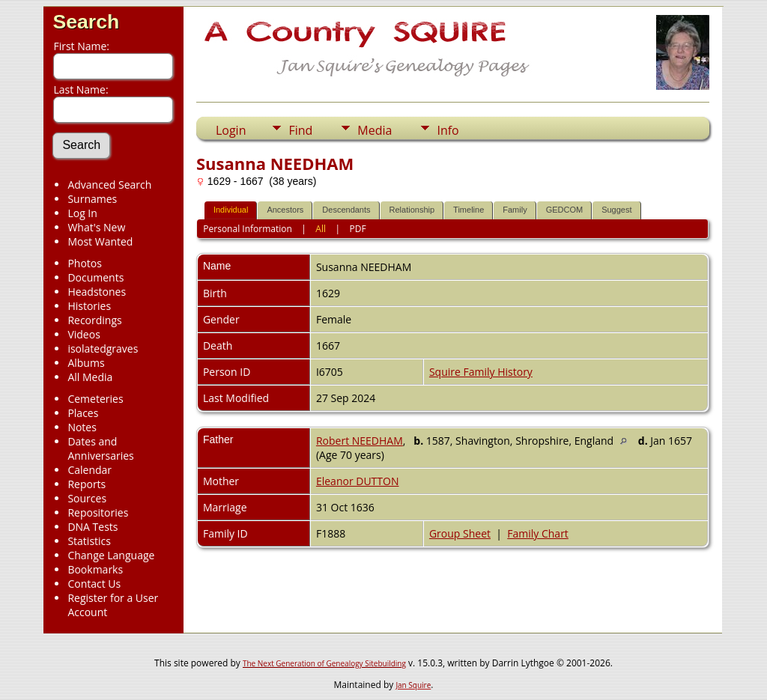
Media (375, 130)
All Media (90, 377)
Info (448, 130)
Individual (231, 210)
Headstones (97, 292)
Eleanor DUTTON (358, 481)
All (321, 229)
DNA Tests (93, 527)
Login (231, 130)
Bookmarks (95, 569)
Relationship (412, 210)
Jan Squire (413, 685)
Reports (87, 484)
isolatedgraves (103, 349)
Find (300, 130)
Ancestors (285, 210)
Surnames (92, 199)
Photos (85, 263)
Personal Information (248, 229)
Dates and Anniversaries (100, 448)
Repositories (98, 512)
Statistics (89, 541)
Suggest (616, 210)
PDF (358, 229)
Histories (89, 306)
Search (86, 22)
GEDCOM (565, 210)
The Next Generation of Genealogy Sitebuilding (324, 663)
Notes (82, 427)
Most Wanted (100, 241)
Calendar (90, 470)
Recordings (94, 320)
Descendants (346, 210)
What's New (96, 227)
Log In (82, 213)
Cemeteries (95, 399)
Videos (84, 334)
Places (83, 413)
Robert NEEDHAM (360, 441)
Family (515, 210)
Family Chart (538, 533)
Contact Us (94, 584)
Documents (96, 277)
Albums (86, 363)
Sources (87, 498)
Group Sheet (460, 533)
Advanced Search (109, 185)
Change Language (111, 555)
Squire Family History (481, 372)
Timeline (469, 210)
